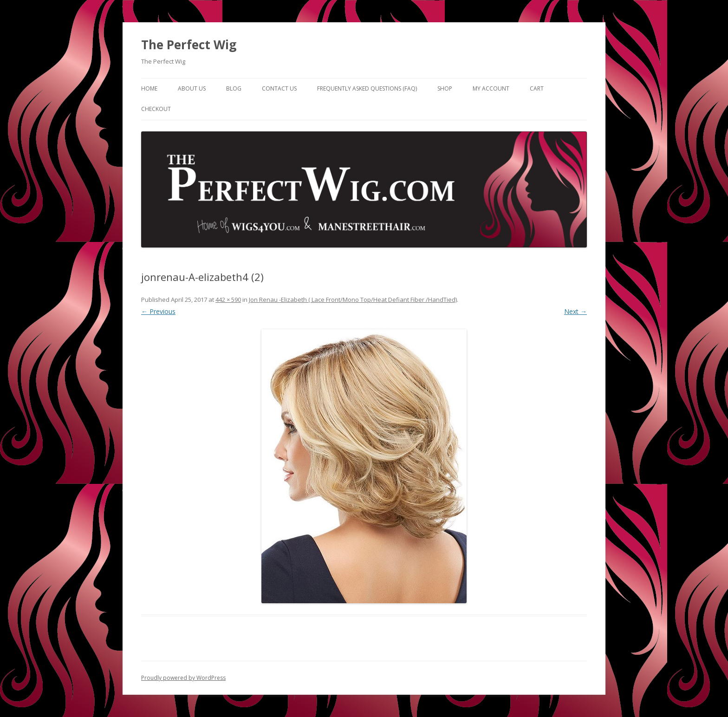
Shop (445, 88)
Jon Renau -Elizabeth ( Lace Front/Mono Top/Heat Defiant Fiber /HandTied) (353, 300)
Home (149, 88)
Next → (575, 311)
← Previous (158, 311)
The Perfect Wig (189, 45)
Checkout (156, 109)
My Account (491, 88)
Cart (537, 88)
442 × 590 (228, 300)
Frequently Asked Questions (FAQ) (367, 88)
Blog (234, 88)
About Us (192, 88)
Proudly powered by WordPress (183, 678)
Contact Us (279, 88)
